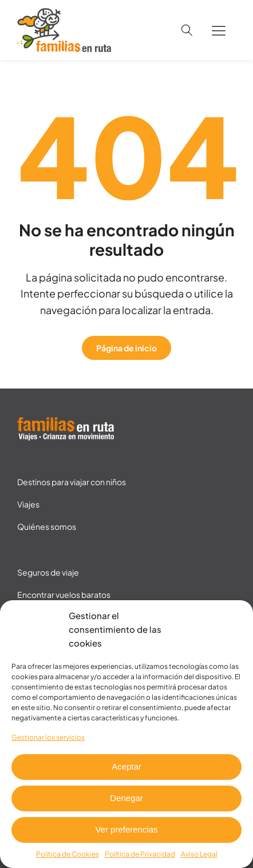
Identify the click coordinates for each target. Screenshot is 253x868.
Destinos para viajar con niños (72, 482)
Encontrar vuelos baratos (64, 594)
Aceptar (126, 766)
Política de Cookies (68, 854)
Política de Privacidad (140, 854)
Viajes (28, 504)
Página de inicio (126, 348)
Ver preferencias (126, 829)
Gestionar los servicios (48, 737)
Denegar (126, 798)
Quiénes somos (47, 526)
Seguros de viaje (48, 572)
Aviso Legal (199, 854)
